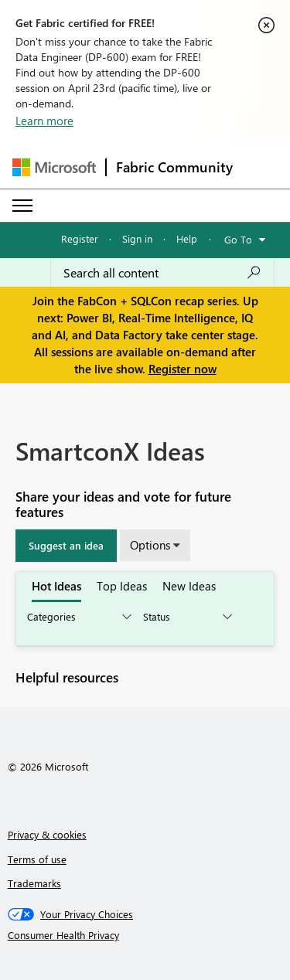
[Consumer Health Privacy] (145, 935)
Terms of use (37, 859)
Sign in (137, 238)
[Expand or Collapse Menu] (22, 206)
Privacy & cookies (47, 834)
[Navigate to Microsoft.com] (54, 167)
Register (80, 238)
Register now (183, 369)
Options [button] (150, 545)
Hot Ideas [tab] (56, 586)
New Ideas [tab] (189, 586)
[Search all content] (162, 273)
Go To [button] (238, 239)
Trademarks (34, 883)
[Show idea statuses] (186, 617)
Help (187, 238)
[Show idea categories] (78, 617)
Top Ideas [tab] (122, 586)
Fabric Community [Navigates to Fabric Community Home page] (174, 167)
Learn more (44, 121)
